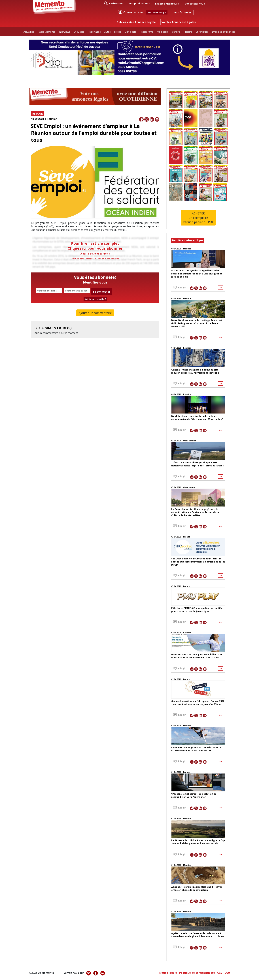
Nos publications (139, 3)
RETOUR (38, 114)
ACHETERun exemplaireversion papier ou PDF (198, 218)
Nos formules (183, 12)
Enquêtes (79, 32)
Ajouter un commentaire (95, 313)
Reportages (94, 32)
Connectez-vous (131, 12)
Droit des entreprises (224, 32)
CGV (220, 973)
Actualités (29, 32)
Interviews (64, 32)
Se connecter (102, 292)
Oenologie (130, 32)
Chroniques (202, 32)
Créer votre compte (157, 12)
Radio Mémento (46, 32)
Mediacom (163, 32)
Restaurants (147, 32)
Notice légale (168, 973)
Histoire (188, 32)
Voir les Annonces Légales (179, 22)
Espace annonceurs (167, 4)
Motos (118, 32)
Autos (108, 32)
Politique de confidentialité (197, 973)
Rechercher (113, 3)
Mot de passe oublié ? (95, 299)
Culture (176, 32)
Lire (221, 288)
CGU (227, 973)
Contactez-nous (195, 4)
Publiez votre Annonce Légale (136, 22)
